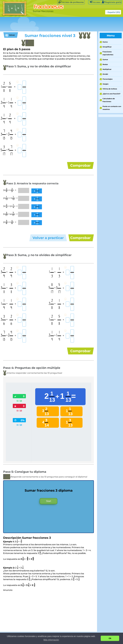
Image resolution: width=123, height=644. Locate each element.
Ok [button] (110, 638)
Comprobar (80, 165)
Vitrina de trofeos (110, 89)
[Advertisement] (48, 24)
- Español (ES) (113, 12)
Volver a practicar (48, 240)
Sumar (105, 59)
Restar (105, 64)
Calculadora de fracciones (109, 100)
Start (49, 507)
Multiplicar (107, 69)
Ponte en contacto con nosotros (112, 108)
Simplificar (107, 47)
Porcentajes (108, 79)
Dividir (105, 74)
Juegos (105, 84)
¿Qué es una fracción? (111, 94)
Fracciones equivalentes (108, 53)
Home (105, 42)
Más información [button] (51, 640)
